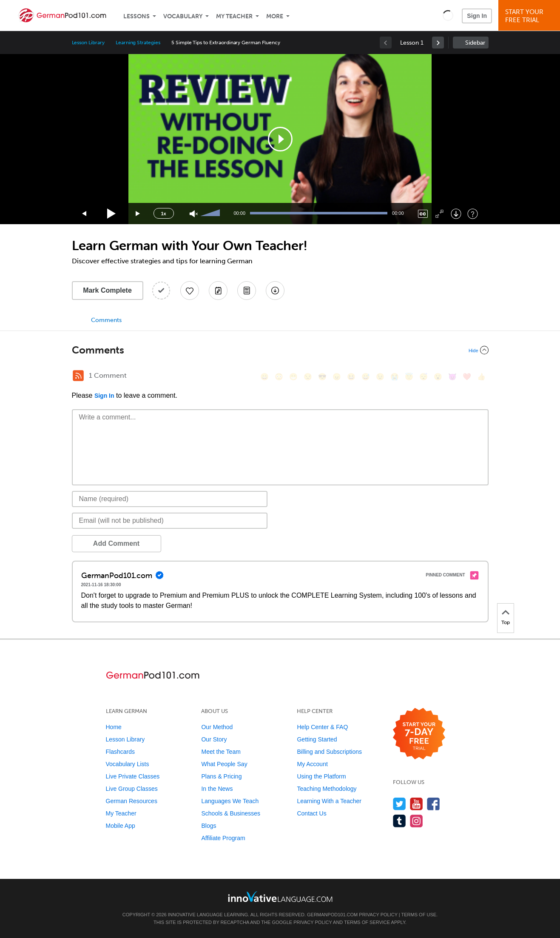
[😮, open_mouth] (438, 377)
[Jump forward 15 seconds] (138, 214)
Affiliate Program (223, 838)
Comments (106, 320)
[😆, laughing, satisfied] (351, 377)
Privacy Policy (378, 915)
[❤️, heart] (467, 377)
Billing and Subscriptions (329, 752)
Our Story (214, 739)
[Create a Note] (218, 291)
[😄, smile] (264, 377)
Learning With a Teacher (329, 801)
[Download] (456, 214)
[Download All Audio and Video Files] (275, 291)
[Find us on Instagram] (416, 821)
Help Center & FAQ (322, 727)
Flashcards (120, 752)
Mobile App (121, 826)
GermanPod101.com (332, 915)
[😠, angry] (337, 377)
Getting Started (317, 739)
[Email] (170, 521)
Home (114, 727)
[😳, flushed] (279, 377)
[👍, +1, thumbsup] (481, 377)
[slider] (211, 214)
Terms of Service (367, 922)
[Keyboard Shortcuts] (473, 214)
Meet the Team (221, 752)
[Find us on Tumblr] (399, 821)
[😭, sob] (395, 377)
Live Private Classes (133, 776)
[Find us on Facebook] (434, 804)
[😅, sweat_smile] (366, 377)
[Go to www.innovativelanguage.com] (280, 897)
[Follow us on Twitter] (399, 804)
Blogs (209, 826)
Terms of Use (419, 915)
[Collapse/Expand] (280, 350)
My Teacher (234, 16)
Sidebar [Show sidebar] (475, 43)
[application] (280, 139)
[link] (438, 43)
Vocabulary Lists (128, 764)
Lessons (136, 16)
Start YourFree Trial (530, 16)
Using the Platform (321, 776)
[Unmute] (194, 214)
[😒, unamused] (308, 377)
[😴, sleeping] (424, 377)
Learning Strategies (138, 43)
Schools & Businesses (231, 813)
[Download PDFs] (247, 291)
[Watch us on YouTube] (416, 804)
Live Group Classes (132, 789)
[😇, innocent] (409, 377)
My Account (312, 764)
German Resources (132, 801)
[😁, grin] (293, 377)
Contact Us (311, 813)
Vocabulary (183, 16)
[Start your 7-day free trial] (419, 734)
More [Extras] (275, 16)
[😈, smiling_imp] (452, 377)
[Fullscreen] (439, 214)
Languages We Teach (230, 801)
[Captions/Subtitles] (423, 214)
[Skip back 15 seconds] (85, 214)
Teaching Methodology (327, 789)
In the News (217, 789)
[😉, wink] (380, 377)
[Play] (112, 214)
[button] (448, 15)
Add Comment (116, 543)
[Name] (170, 499)
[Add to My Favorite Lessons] (190, 291)
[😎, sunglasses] (322, 377)
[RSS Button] (78, 376)
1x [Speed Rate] (163, 214)
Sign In (477, 16)
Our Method (217, 727)
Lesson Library (88, 43)
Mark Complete (107, 290)
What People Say (224, 764)
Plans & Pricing (221, 776)
